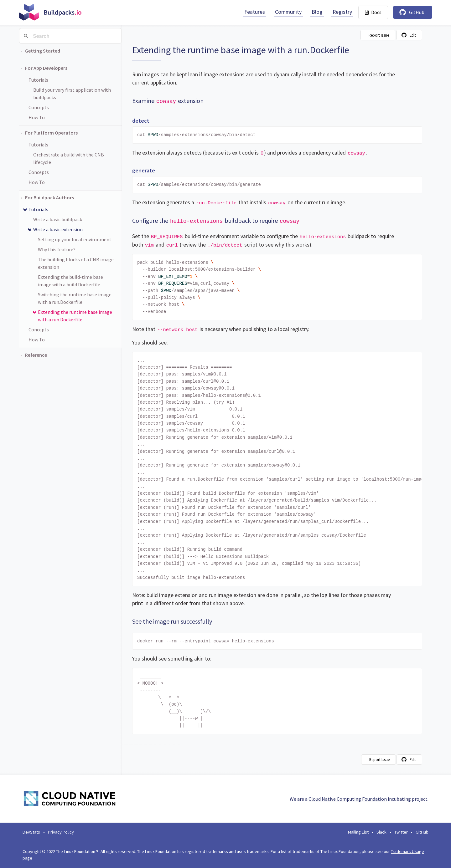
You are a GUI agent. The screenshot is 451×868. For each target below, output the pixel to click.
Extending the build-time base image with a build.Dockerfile (70, 281)
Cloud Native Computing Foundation (348, 799)
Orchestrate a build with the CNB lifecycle (69, 158)
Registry (342, 12)
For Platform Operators (51, 133)
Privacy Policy (61, 832)
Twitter (401, 832)
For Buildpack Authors (49, 197)
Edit (413, 35)
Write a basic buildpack (58, 219)
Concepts (39, 107)
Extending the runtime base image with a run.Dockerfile (75, 316)
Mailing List (358, 832)
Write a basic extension (58, 229)
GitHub (417, 12)
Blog (317, 12)
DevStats (31, 832)
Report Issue (379, 35)
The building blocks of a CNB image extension (76, 263)
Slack (381, 832)
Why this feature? (57, 249)
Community (288, 12)
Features (255, 12)
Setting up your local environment (75, 239)
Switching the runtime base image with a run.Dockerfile (75, 298)
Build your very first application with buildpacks (72, 94)
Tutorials (38, 80)
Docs (373, 12)
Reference (36, 355)
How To (37, 117)
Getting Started (43, 51)
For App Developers (46, 68)
